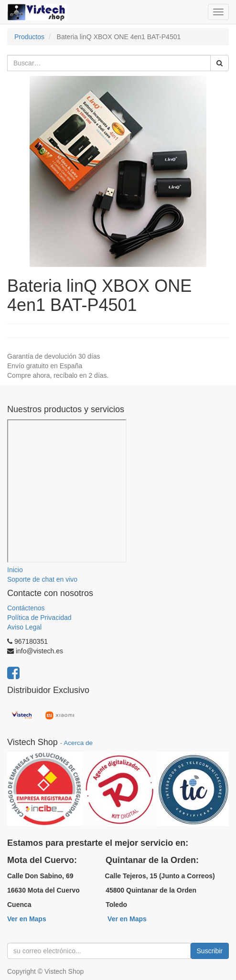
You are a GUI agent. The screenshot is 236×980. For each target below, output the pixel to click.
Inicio (15, 570)
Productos (29, 37)
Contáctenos (26, 608)
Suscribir (210, 951)
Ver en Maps (27, 919)
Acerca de (78, 743)
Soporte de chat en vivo (42, 579)
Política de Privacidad (39, 618)
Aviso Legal (24, 627)
